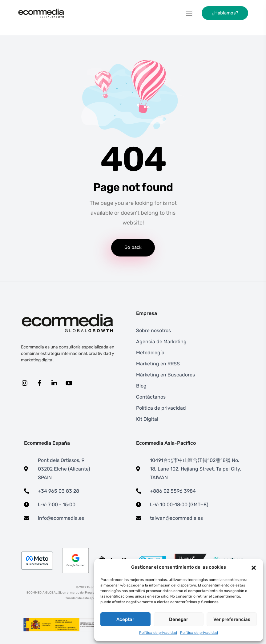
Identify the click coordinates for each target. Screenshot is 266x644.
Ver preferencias (232, 619)
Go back (133, 247)
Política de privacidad (158, 633)
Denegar (179, 619)
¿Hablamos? (225, 13)
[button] (254, 567)
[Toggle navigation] (189, 13)
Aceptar (125, 619)
